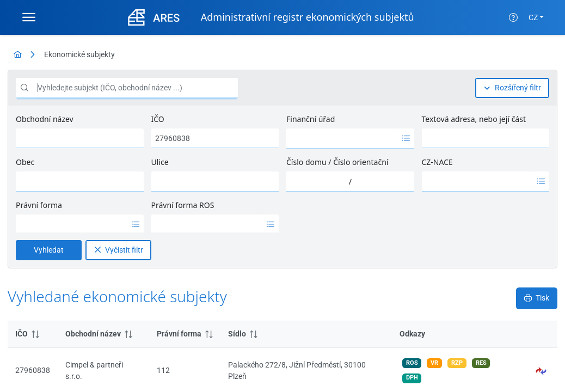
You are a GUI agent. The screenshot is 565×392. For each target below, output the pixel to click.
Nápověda (77, 375)
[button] (542, 184)
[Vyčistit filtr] (118, 123)
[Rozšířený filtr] (512, 88)
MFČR (41, 375)
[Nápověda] (513, 17)
